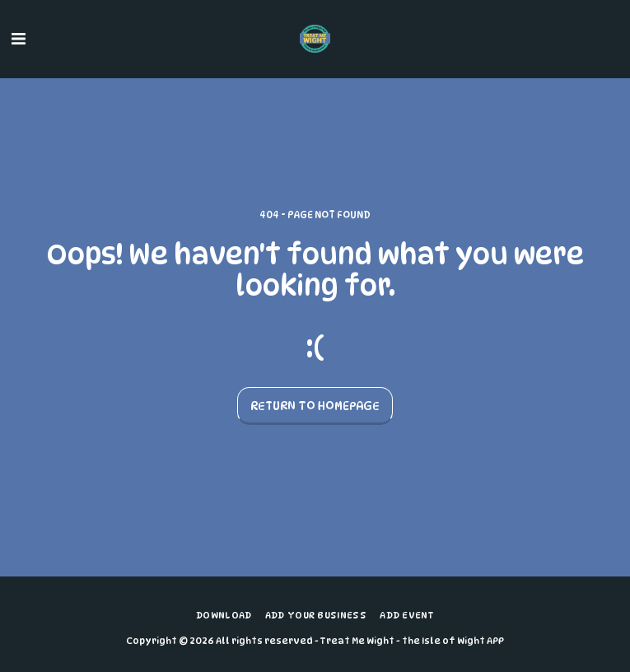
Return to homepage (315, 406)
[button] (18, 39)
